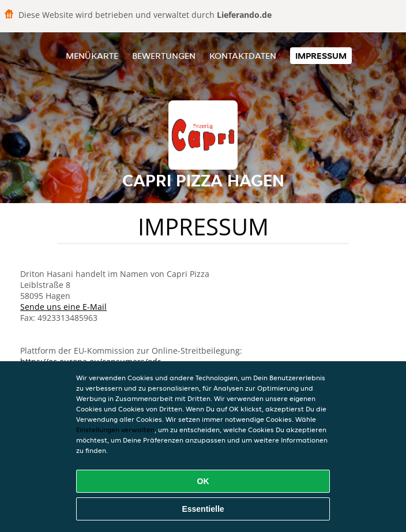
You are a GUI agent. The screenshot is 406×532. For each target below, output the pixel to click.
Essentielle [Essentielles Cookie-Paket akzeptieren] (203, 509)
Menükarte (92, 56)
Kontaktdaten (243, 56)
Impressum (321, 56)
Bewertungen (164, 56)
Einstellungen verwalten (115, 430)
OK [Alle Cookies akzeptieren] (203, 481)
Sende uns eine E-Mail (63, 307)
